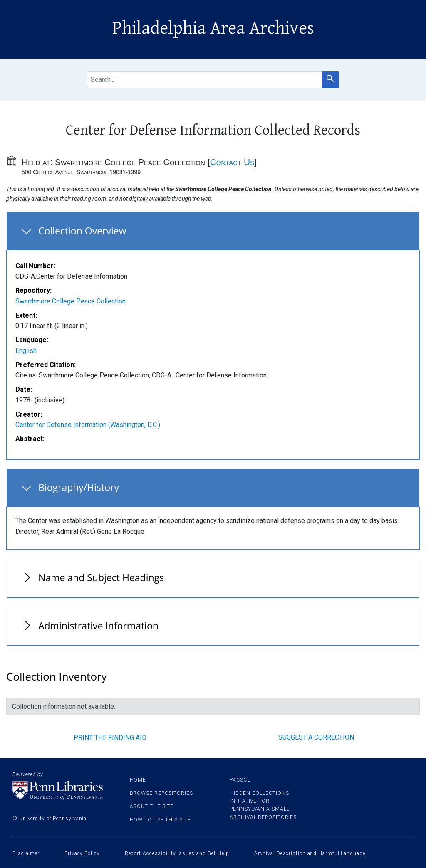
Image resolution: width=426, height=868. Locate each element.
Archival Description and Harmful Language (310, 853)
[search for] (204, 80)
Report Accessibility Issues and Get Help (177, 853)
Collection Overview (82, 231)
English (26, 351)
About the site (152, 806)
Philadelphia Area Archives (213, 28)
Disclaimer (26, 853)
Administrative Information (98, 626)
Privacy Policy (82, 853)
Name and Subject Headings (101, 577)
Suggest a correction (316, 737)
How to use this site (160, 820)
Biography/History (79, 487)
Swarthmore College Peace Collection (71, 301)
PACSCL (240, 780)
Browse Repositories (161, 793)
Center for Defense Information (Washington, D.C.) (88, 425)
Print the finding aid (110, 738)
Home (138, 780)
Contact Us (232, 162)
